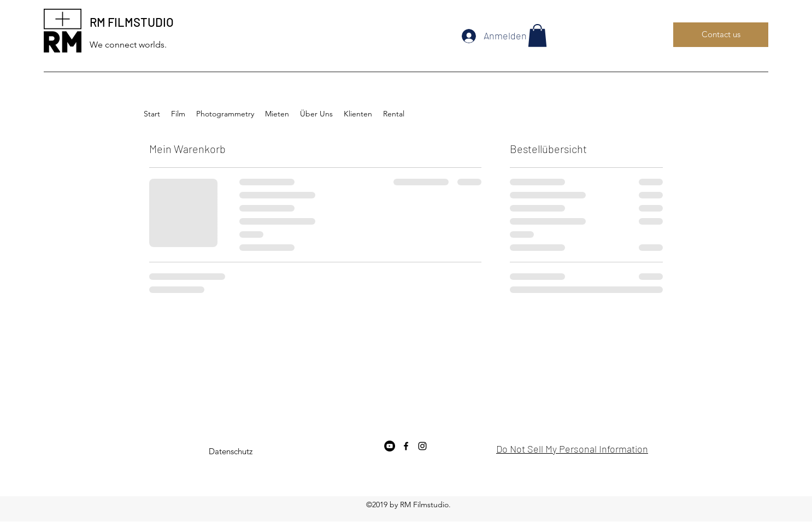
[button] (537, 36)
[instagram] (422, 446)
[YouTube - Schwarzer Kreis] (390, 446)
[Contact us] (721, 35)
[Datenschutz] (231, 451)
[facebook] (406, 446)
